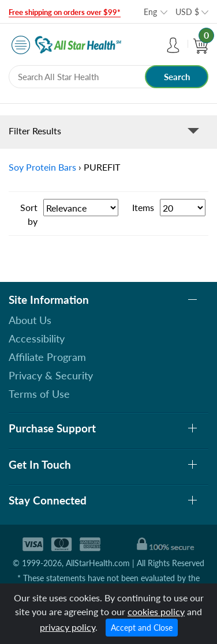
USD (187, 12)
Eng (150, 12)
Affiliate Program (47, 357)
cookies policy (156, 611)
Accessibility (37, 338)
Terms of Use (39, 394)
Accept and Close (142, 628)
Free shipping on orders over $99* (65, 12)
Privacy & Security (51, 375)
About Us (30, 320)
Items (143, 207)
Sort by (29, 214)
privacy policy (68, 627)
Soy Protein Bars (42, 167)
